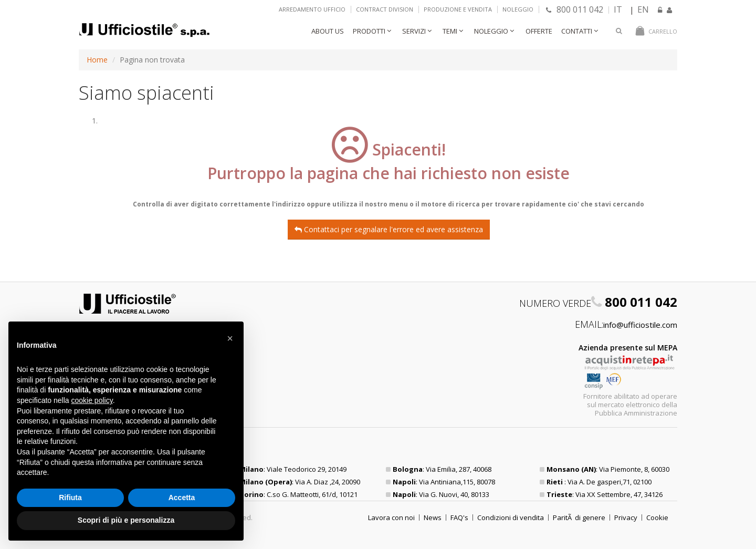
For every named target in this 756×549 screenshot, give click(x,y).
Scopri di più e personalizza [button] (126, 520)
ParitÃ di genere (579, 517)
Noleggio (518, 9)
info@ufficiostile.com (640, 325)
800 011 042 (575, 9)
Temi (450, 31)
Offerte (539, 31)
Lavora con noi (391, 517)
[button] (230, 338)
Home (97, 60)
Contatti (577, 31)
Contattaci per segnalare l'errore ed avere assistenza (389, 229)
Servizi (414, 31)
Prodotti (369, 31)
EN (643, 9)
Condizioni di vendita (511, 517)
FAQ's (459, 517)
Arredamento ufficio (312, 9)
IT (618, 9)
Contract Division (385, 9)
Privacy (626, 517)
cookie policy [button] (92, 400)
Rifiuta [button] (70, 498)
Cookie (657, 517)
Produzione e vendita (458, 9)
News (433, 517)
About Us (328, 31)
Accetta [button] (182, 498)
